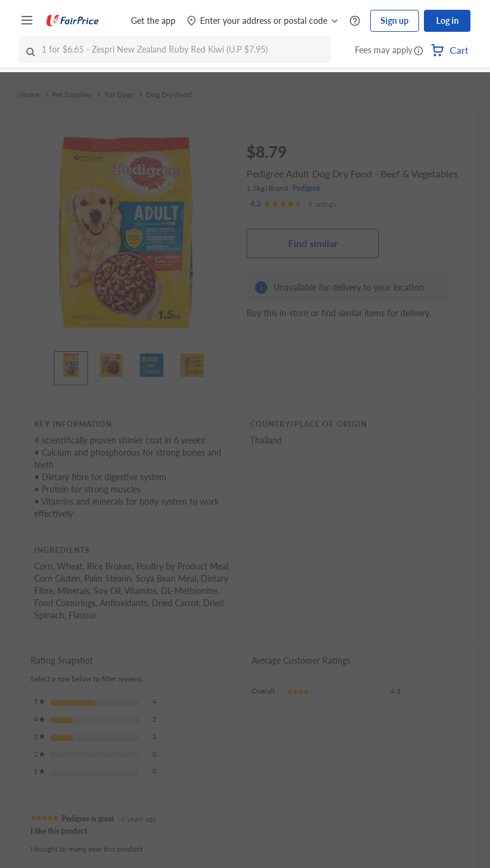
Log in (447, 20)
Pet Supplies (72, 95)
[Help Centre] (355, 21)
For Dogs (119, 95)
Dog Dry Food (169, 95)
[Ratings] (293, 204)
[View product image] (71, 365)
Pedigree (306, 188)
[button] (418, 51)
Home (29, 95)
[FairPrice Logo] (73, 21)
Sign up (395, 20)
